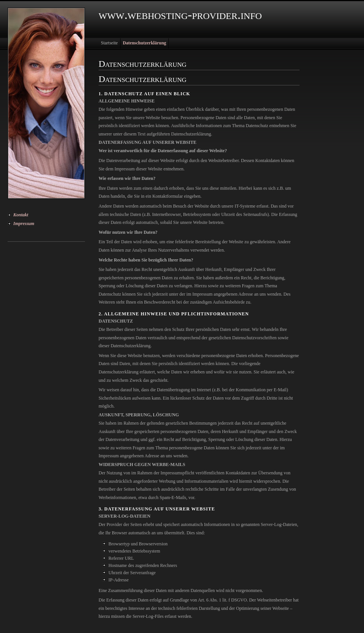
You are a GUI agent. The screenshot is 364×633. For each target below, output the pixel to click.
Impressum (24, 224)
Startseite (109, 43)
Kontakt (21, 215)
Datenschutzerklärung (145, 43)
